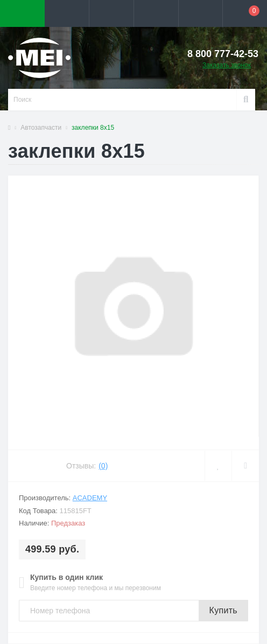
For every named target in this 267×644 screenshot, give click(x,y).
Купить (223, 610)
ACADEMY (90, 498)
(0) (103, 466)
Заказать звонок (227, 65)
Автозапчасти (41, 128)
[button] (111, 13)
